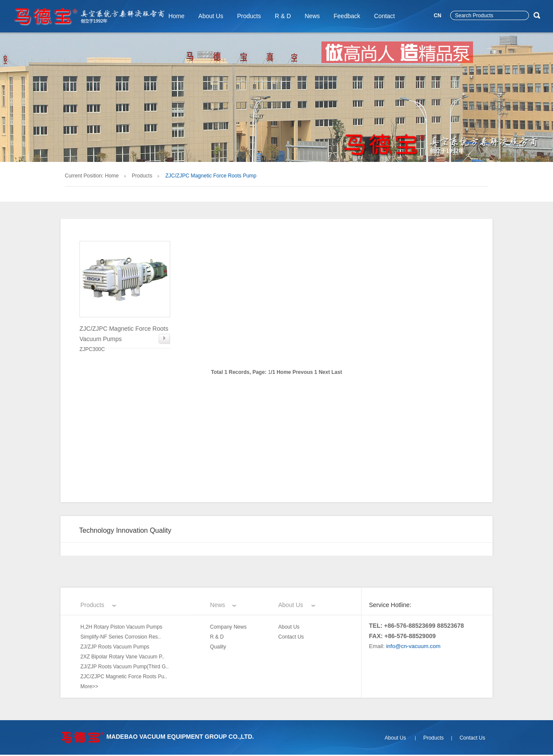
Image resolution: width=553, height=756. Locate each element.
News (312, 16)
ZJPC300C (125, 338)
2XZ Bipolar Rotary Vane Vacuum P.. (122, 657)
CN (437, 16)
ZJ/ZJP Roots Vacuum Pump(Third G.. (124, 667)
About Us (211, 16)
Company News (228, 627)
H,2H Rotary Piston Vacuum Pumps (121, 627)
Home (176, 16)
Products (249, 16)
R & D (283, 16)
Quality (218, 647)
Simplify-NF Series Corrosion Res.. (121, 637)
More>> (89, 686)
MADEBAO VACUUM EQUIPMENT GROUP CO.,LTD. (180, 737)
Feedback (347, 16)
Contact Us (291, 637)
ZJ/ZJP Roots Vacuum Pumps (115, 647)
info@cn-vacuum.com (413, 646)
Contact (385, 16)
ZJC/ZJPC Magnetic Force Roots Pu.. (124, 677)
